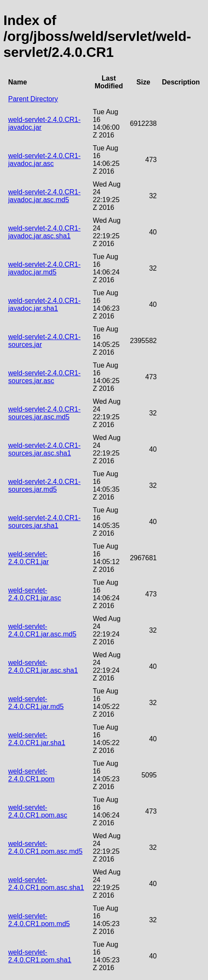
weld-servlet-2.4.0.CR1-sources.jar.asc (44, 377)
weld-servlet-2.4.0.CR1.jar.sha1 (37, 739)
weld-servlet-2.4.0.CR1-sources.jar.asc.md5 (44, 413)
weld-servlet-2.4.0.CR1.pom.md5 (39, 920)
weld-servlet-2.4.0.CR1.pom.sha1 (40, 956)
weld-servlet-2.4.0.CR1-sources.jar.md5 (44, 485)
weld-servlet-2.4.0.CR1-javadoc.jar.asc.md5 (44, 196)
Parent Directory (33, 99)
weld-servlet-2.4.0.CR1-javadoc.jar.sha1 (44, 304)
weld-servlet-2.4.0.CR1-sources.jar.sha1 (44, 522)
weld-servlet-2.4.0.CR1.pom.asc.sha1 (46, 884)
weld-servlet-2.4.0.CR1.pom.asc (38, 811)
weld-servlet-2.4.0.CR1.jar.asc (35, 594)
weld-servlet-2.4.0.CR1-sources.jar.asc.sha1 (44, 449)
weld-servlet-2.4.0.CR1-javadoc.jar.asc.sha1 (44, 232)
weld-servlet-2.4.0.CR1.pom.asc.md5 (45, 847)
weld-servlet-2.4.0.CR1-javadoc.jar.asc (44, 160)
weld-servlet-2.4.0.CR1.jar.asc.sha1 (43, 666)
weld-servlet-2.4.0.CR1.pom (31, 775)
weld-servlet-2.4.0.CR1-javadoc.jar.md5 (44, 268)
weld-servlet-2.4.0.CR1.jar (28, 558)
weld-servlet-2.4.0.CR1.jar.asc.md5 (42, 630)
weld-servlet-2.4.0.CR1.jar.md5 (36, 703)
